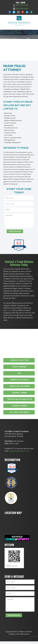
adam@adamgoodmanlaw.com (19, 451)
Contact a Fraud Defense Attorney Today (19, 263)
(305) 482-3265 (17, 313)
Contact (10, 310)
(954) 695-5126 (30, 313)
